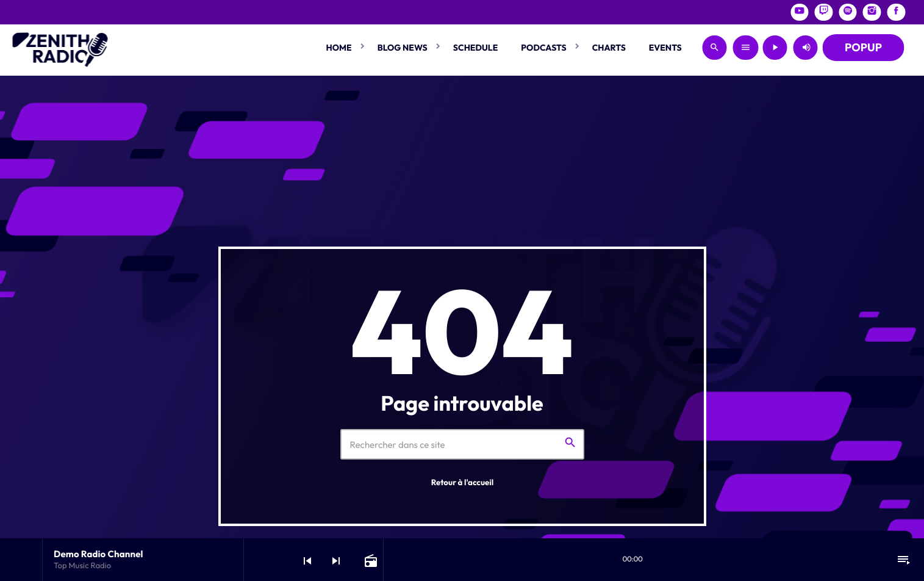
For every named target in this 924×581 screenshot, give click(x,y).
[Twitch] (824, 12)
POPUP (863, 47)
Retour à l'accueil (463, 483)
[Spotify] (848, 12)
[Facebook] (896, 12)
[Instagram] (872, 12)
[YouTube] (800, 12)
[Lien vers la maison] (60, 48)
